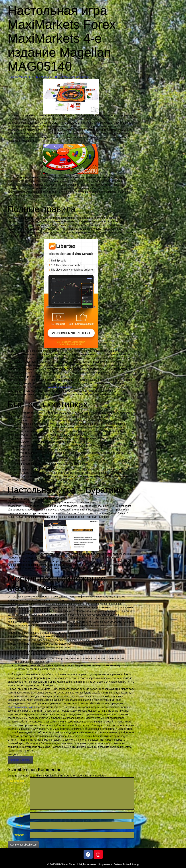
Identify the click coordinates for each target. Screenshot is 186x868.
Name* (20, 816)
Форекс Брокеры (20, 760)
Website (19, 835)
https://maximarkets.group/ (23, 707)
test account (44, 77)
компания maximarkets (61, 387)
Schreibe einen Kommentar (72, 77)
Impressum (105, 864)
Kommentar (17, 781)
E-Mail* (20, 825)
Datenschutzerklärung (126, 864)
